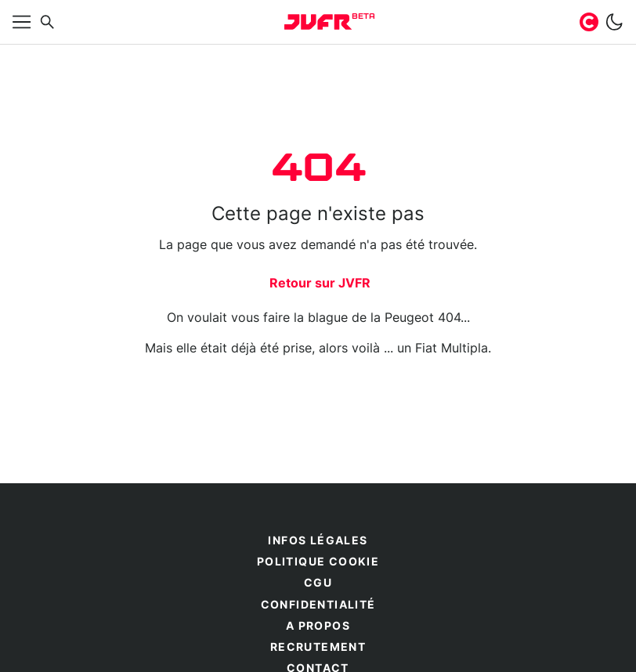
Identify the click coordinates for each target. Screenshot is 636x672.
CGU (318, 583)
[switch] (614, 22)
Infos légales (318, 541)
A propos (318, 627)
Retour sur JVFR (320, 284)
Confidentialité (318, 605)
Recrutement (318, 648)
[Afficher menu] (22, 22)
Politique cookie (318, 562)
